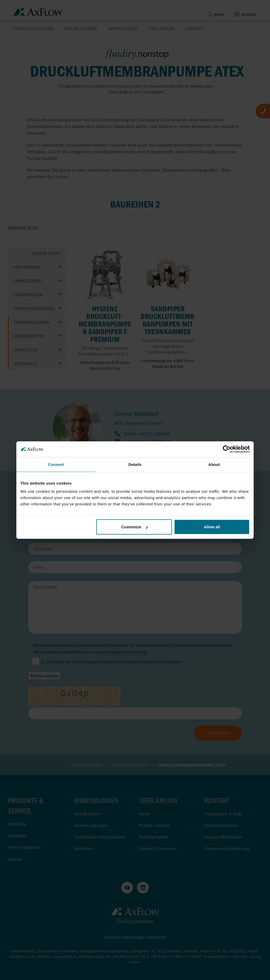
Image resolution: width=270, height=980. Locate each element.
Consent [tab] (56, 464)
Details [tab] (135, 464)
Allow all (212, 527)
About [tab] (214, 464)
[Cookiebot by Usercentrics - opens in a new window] (227, 449)
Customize (134, 527)
